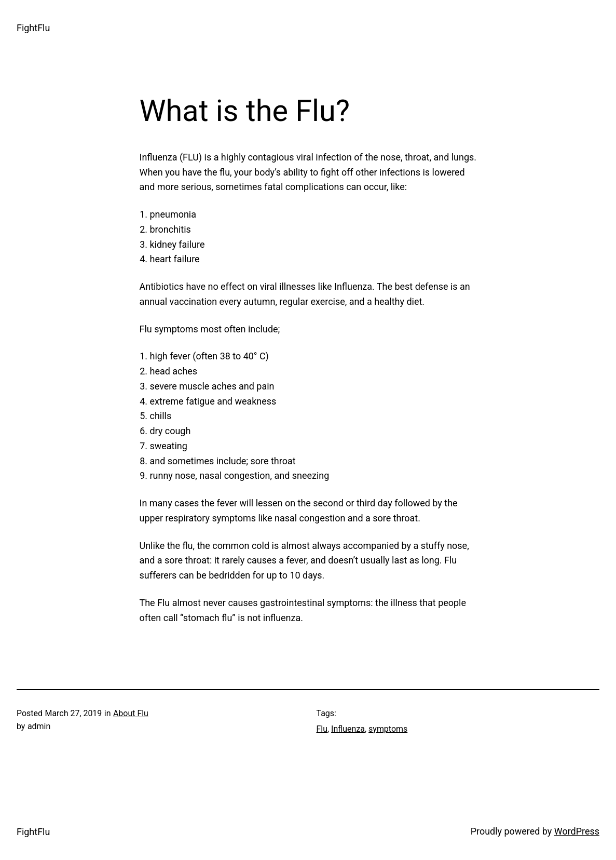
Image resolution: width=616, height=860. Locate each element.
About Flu (131, 713)
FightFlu (33, 28)
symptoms (388, 729)
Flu (322, 729)
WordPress (577, 831)
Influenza (348, 729)
